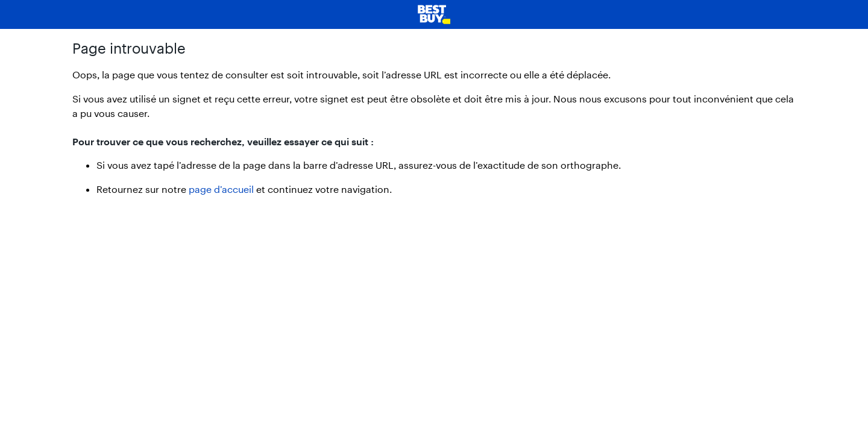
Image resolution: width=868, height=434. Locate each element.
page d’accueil (221, 189)
